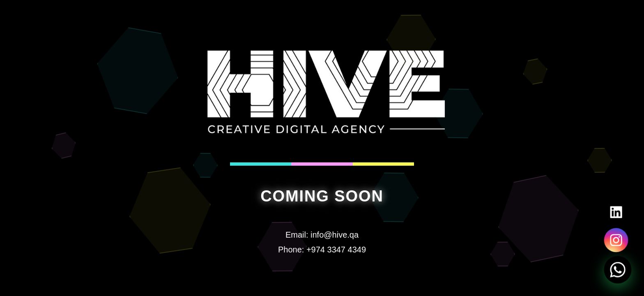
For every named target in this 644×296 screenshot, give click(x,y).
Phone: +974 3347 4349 (322, 250)
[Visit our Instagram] (616, 240)
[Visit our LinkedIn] (616, 212)
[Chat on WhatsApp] (618, 270)
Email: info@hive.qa (322, 235)
